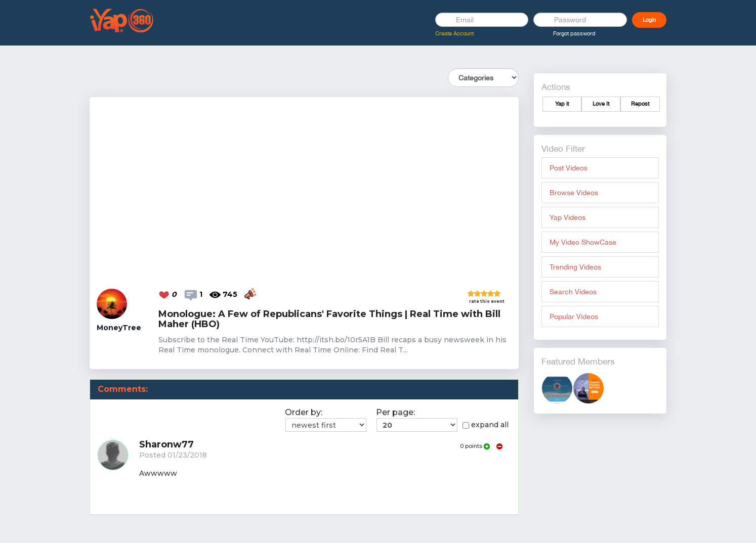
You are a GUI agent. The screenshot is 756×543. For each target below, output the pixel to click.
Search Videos (573, 292)
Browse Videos (574, 193)
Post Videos (569, 168)
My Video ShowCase (583, 242)
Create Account (454, 33)
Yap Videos (568, 217)
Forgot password (574, 33)
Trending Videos (575, 267)
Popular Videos (574, 316)
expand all (486, 425)
